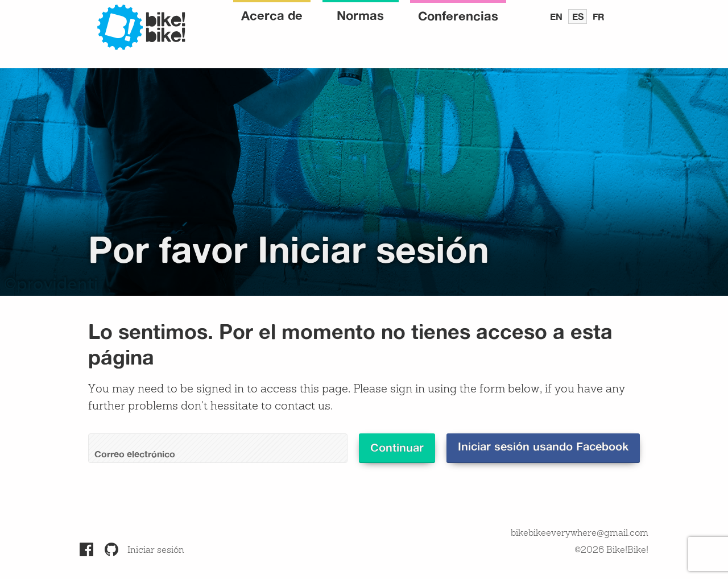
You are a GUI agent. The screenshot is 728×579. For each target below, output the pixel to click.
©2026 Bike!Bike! (611, 551)
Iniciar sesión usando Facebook (543, 446)
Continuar (397, 447)
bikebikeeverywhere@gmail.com (580, 533)
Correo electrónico (135, 454)
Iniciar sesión (156, 551)
